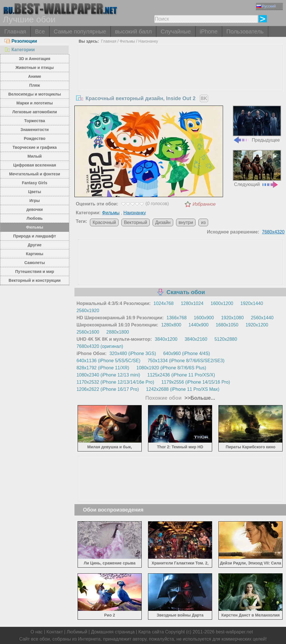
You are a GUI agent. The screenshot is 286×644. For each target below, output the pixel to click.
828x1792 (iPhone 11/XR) (103, 368)
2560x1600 (88, 332)
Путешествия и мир (35, 272)
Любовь (35, 218)
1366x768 (177, 318)
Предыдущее (257, 124)
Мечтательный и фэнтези (35, 174)
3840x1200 (166, 339)
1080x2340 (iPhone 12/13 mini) (108, 375)
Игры (35, 201)
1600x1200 (222, 303)
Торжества (34, 121)
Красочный (104, 222)
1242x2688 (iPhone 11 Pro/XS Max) (183, 389)
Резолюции (21, 41)
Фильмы (35, 227)
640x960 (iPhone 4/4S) (187, 353)
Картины (35, 254)
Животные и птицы (35, 68)
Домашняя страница (113, 632)
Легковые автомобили (35, 112)
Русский (266, 6)
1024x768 (163, 303)
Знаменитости (35, 130)
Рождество (34, 138)
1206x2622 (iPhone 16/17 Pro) (108, 389)
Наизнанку (148, 41)
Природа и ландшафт (35, 236)
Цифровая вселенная (35, 165)
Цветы (34, 192)
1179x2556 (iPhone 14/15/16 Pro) (196, 382)
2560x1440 (262, 318)
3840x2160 (196, 339)
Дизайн (163, 222)
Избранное (204, 204)
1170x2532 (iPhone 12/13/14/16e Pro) (115, 382)
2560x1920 (88, 311)
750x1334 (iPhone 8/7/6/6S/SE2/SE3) (186, 361)
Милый (35, 156)
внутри (186, 222)
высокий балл (133, 31)
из (203, 222)
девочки (34, 209)
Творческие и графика (35, 147)
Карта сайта (151, 632)
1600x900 (204, 318)
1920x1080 (232, 318)
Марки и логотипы (34, 103)
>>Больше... (199, 398)
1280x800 (171, 325)
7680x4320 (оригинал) (100, 346)
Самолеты (35, 263)
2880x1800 (118, 332)
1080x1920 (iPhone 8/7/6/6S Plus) (171, 368)
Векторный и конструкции (35, 280)
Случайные (176, 31)
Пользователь (245, 31)
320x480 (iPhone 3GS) (133, 353)
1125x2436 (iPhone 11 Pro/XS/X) (181, 375)
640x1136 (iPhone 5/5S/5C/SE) (108, 361)
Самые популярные (80, 31)
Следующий (257, 168)
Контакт (55, 632)
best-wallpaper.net (234, 632)
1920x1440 (252, 303)
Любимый (77, 632)
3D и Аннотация (35, 59)
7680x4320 (273, 232)
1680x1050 (227, 325)
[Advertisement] (180, 89)
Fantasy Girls (35, 183)
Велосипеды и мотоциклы (35, 94)
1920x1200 (257, 325)
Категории (19, 50)
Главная (15, 31)
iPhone (209, 31)
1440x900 (198, 325)
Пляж (34, 85)
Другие (35, 245)
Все (40, 31)
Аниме (34, 76)
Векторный (136, 222)
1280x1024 (192, 303)
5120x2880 (226, 339)
